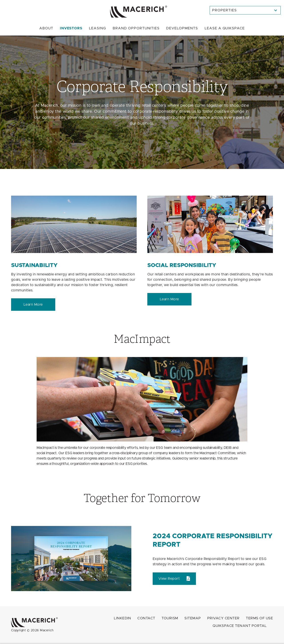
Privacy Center (223, 618)
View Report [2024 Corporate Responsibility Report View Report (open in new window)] (169, 579)
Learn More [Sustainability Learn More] (33, 305)
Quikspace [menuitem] (225, 28)
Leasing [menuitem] (98, 28)
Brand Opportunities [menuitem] (136, 28)
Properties (224, 10)
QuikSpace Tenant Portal (240, 626)
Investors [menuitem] (71, 28)
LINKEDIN (122, 618)
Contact (146, 618)
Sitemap (193, 618)
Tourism (170, 618)
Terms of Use (259, 618)
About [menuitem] (46, 28)
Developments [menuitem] (182, 28)
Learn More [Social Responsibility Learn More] (169, 299)
